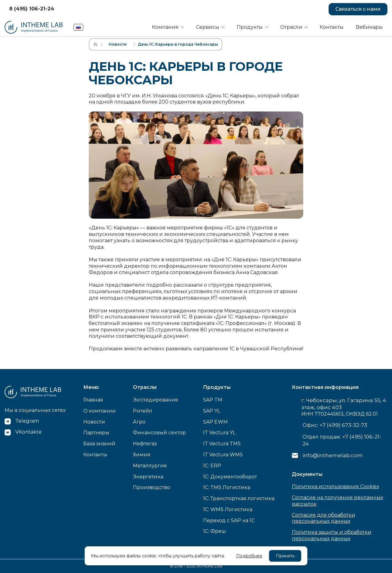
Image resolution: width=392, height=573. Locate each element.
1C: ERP (212, 466)
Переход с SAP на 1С (229, 520)
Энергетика (148, 477)
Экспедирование (156, 400)
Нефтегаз (145, 444)
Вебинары (369, 27)
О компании (100, 411)
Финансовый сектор (159, 433)
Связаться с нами (358, 9)
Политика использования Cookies (335, 486)
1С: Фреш (215, 531)
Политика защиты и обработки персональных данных (332, 535)
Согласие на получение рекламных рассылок (337, 501)
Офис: (335, 425)
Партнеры (96, 433)
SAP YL (212, 411)
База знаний (99, 444)
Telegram (27, 421)
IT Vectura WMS (223, 455)
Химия (142, 455)
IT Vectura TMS (222, 444)
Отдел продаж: (342, 440)
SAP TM (213, 400)
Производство (152, 487)
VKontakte (28, 432)
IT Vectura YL (219, 433)
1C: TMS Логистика (227, 487)
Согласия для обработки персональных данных (324, 518)
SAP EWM (215, 422)
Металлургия (150, 466)
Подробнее (249, 556)
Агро (139, 422)
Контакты (332, 27)
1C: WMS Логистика (228, 509)
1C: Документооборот (230, 477)
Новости (94, 422)
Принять (285, 556)
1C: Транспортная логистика (239, 498)
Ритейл (143, 411)
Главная (93, 400)
